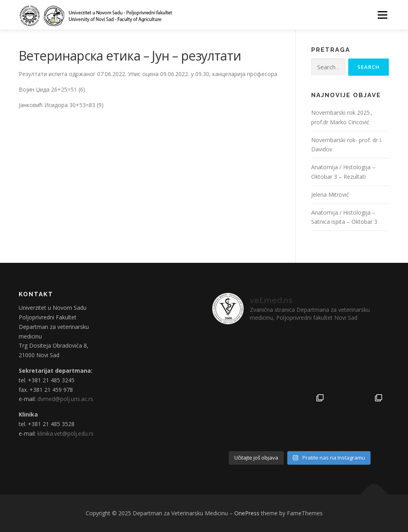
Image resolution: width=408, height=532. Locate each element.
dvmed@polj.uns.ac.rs (65, 399)
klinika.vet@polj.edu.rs (66, 433)
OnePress (247, 513)
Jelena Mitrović (330, 195)
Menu (382, 15)
